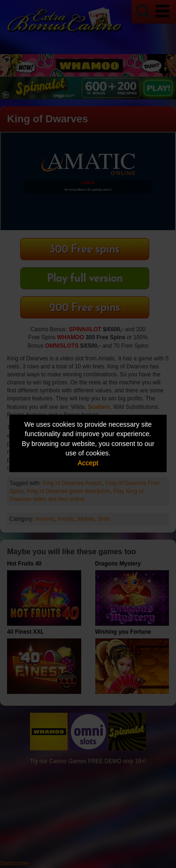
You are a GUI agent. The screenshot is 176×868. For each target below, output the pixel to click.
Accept (88, 462)
